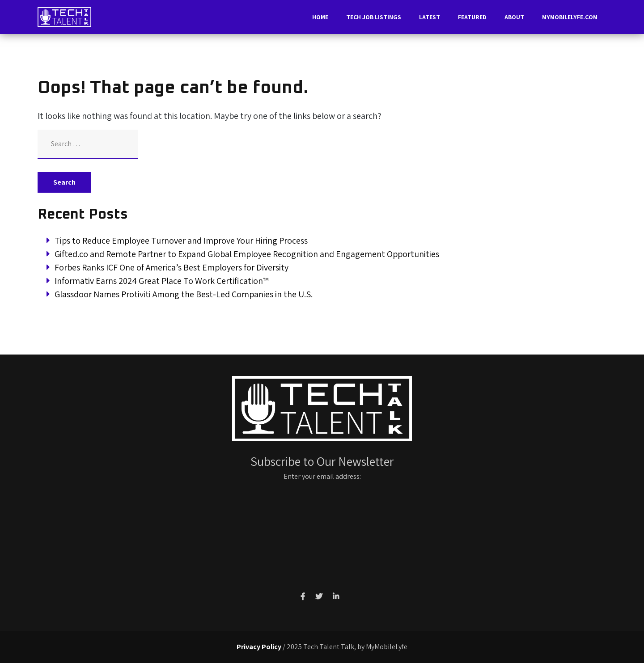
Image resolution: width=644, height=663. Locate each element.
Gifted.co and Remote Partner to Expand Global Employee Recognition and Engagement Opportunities (247, 254)
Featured (472, 17)
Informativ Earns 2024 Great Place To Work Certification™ (162, 281)
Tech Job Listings (374, 17)
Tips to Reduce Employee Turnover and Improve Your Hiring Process (181, 241)
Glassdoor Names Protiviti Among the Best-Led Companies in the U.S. (184, 294)
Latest (430, 17)
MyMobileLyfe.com (570, 17)
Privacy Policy (259, 647)
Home (320, 17)
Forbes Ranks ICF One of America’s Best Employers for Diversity (172, 267)
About (514, 17)
